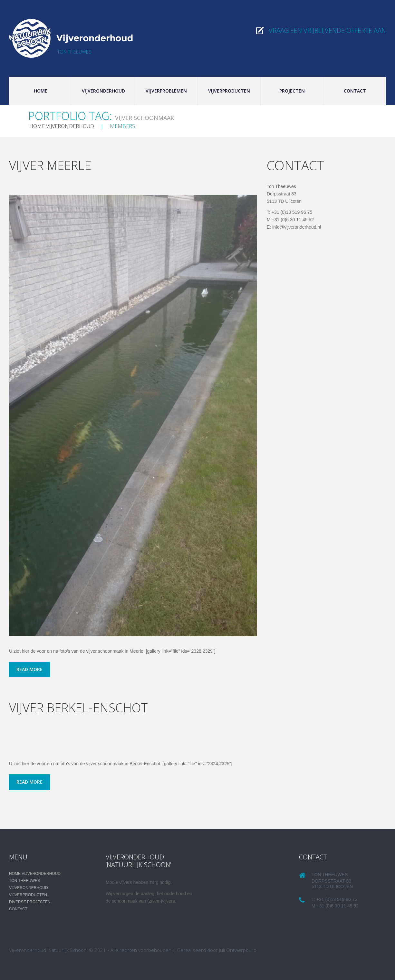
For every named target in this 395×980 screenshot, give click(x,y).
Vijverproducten (229, 91)
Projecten (292, 91)
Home (41, 91)
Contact (355, 91)
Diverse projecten (30, 902)
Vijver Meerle (52, 165)
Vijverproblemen (166, 91)
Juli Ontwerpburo (238, 950)
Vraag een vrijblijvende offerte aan (327, 30)
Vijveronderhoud (103, 91)
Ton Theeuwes (24, 881)
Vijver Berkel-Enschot (82, 707)
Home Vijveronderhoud (62, 126)
